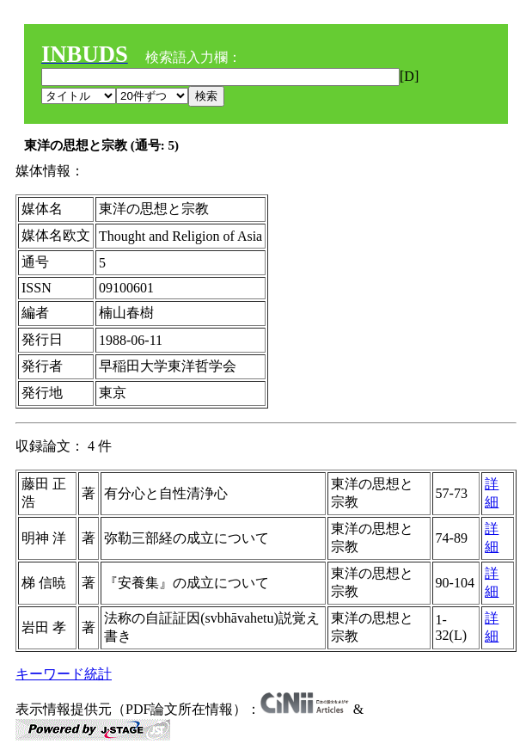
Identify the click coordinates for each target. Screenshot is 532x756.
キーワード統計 (64, 674)
